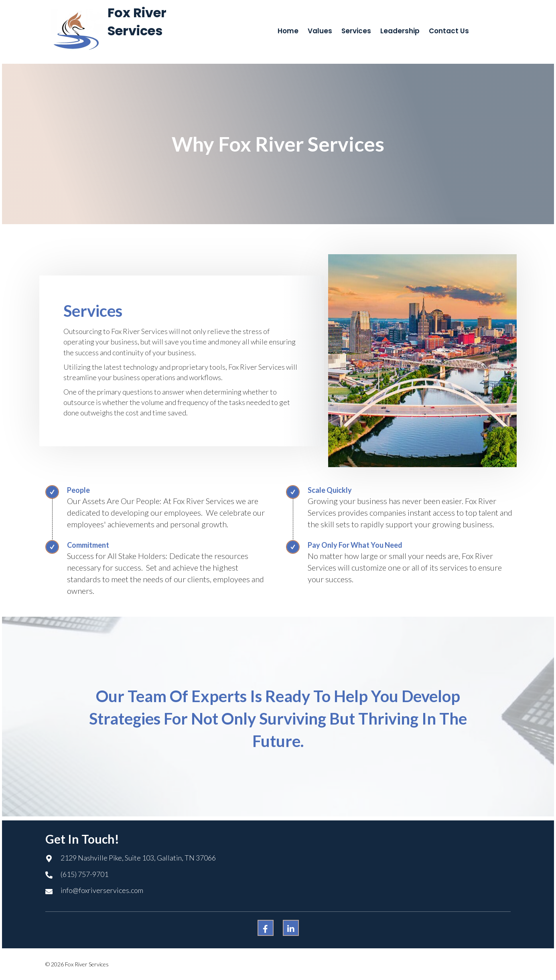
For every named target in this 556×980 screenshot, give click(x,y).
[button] (266, 928)
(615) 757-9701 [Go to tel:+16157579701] (84, 874)
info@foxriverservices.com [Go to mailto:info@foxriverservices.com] (102, 890)
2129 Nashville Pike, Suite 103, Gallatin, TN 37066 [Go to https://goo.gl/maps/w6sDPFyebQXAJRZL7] (138, 858)
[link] (288, 31)
